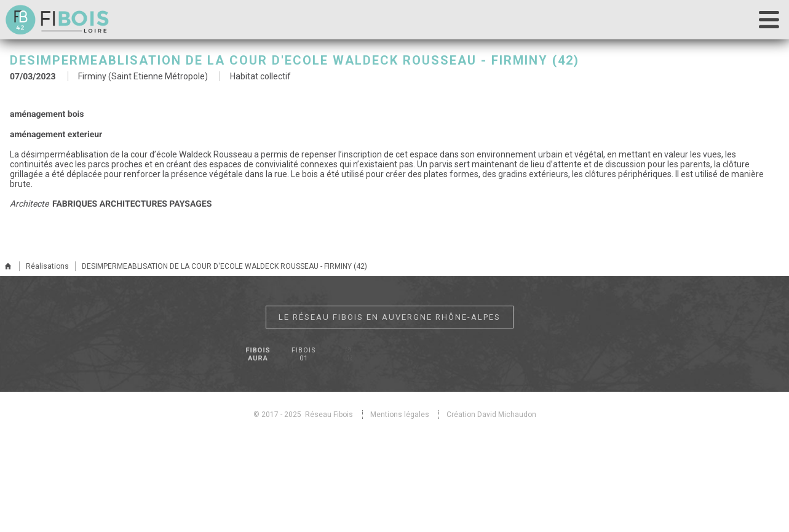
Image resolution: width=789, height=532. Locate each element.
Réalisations (47, 266)
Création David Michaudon (491, 415)
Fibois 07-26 (349, 354)
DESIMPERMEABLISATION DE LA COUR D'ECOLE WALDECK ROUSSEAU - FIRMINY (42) (224, 266)
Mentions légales (400, 415)
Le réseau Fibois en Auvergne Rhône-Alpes (390, 317)
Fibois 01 (303, 354)
